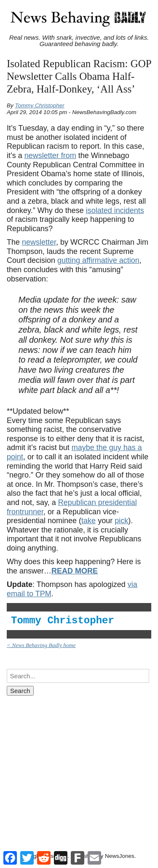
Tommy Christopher (40, 105)
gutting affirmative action (98, 260)
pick (121, 521)
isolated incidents (115, 210)
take (88, 521)
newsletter (39, 242)
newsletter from (50, 156)
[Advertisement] (79, 765)
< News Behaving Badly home (41, 645)
